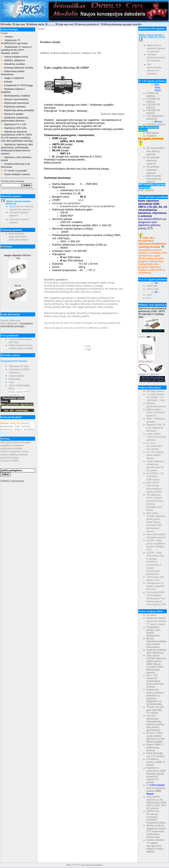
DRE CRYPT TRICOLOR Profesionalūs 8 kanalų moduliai (154, 487)
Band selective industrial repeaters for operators (21, 208)
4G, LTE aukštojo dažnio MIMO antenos (155, 455)
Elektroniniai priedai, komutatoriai (13, 73)
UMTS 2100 (153, 289)
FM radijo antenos (155, 391)
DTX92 (152, 589)
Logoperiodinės (16, 376)
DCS (149, 298)
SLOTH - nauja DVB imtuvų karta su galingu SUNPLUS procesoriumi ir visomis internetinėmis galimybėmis (155, 563)
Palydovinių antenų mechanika (18, 110)
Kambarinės (15, 379)
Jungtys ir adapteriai (12, 78)
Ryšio (142, 361)
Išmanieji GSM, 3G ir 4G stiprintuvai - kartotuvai (156, 428)
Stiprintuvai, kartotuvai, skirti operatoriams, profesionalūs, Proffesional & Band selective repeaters (17, 149)
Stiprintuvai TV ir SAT (14, 124)
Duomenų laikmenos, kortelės (17, 68)
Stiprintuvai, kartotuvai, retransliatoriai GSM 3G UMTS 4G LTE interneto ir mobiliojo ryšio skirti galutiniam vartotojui (17, 136)
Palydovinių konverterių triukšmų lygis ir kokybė (21, 347)
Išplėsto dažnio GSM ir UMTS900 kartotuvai (156, 412)
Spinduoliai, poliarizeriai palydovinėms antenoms (15, 119)
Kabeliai (7, 82)
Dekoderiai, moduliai (13, 64)
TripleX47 (160, 586)
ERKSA (76, 865)
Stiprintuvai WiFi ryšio (14, 128)
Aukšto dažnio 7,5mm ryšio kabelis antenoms (156, 437)
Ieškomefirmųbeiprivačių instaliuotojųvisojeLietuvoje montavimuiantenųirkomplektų (18, 426)
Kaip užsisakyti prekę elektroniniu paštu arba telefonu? (19, 237)
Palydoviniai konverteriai (15, 103)
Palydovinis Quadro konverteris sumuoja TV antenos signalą (156, 621)
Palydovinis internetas (13, 107)
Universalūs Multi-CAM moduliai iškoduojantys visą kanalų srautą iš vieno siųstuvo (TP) (156, 598)
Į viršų (88, 346)
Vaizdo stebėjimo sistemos (15, 174)
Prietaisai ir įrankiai (12, 114)
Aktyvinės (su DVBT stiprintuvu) (19, 371)
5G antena (151, 615)
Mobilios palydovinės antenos (156, 405)
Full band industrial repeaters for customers (156, 57)
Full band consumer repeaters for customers (154, 69)
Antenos (7, 37)
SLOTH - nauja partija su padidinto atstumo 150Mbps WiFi (156, 545)
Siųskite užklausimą (10, 320)
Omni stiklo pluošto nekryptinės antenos (156, 536)
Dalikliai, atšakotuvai (13, 60)
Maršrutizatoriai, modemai (16, 96)
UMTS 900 (152, 286)
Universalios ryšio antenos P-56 (155, 578)
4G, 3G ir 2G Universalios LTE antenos (154, 446)
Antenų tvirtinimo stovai (14, 57)
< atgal (88, 349)
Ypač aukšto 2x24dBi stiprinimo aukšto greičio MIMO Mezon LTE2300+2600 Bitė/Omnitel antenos (156, 522)
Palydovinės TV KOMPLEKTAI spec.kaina (14, 42)
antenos (149, 361)
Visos (11, 382)
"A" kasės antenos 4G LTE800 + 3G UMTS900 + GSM (156, 397)
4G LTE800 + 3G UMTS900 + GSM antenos (155, 476)
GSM (149, 295)
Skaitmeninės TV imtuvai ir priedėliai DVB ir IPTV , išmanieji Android (16, 50)
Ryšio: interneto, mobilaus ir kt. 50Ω (82, 53)
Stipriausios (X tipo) (19, 366)
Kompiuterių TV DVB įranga (17, 85)
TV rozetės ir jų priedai (14, 171)
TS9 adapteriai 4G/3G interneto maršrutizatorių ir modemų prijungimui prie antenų (155, 502)
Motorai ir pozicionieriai (15, 99)
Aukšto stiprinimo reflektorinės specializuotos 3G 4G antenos (155, 466)
